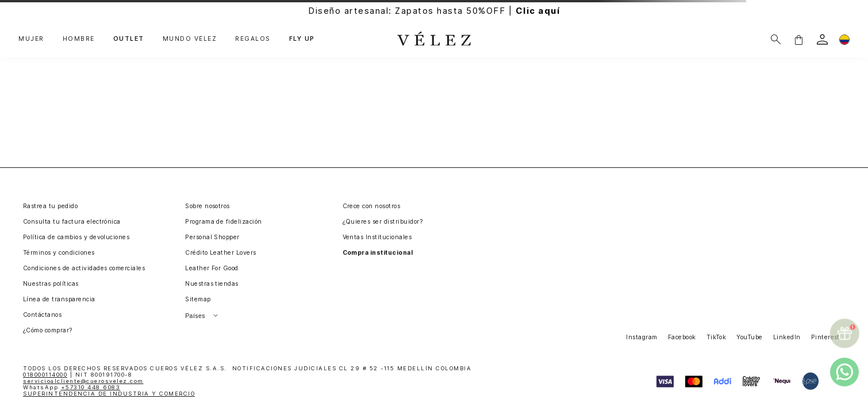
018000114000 (45, 375)
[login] (822, 39)
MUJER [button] (31, 39)
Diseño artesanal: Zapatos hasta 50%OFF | (434, 11)
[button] (798, 39)
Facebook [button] (682, 337)
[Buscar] (776, 39)
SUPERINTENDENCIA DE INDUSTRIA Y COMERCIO (109, 394)
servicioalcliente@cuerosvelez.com (83, 381)
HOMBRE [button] (79, 39)
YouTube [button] (749, 337)
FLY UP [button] (302, 39)
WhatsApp (72, 387)
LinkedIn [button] (787, 337)
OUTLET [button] (129, 39)
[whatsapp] (844, 372)
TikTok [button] (717, 337)
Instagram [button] (642, 337)
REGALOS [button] (253, 39)
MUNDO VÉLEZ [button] (190, 39)
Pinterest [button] (825, 337)
